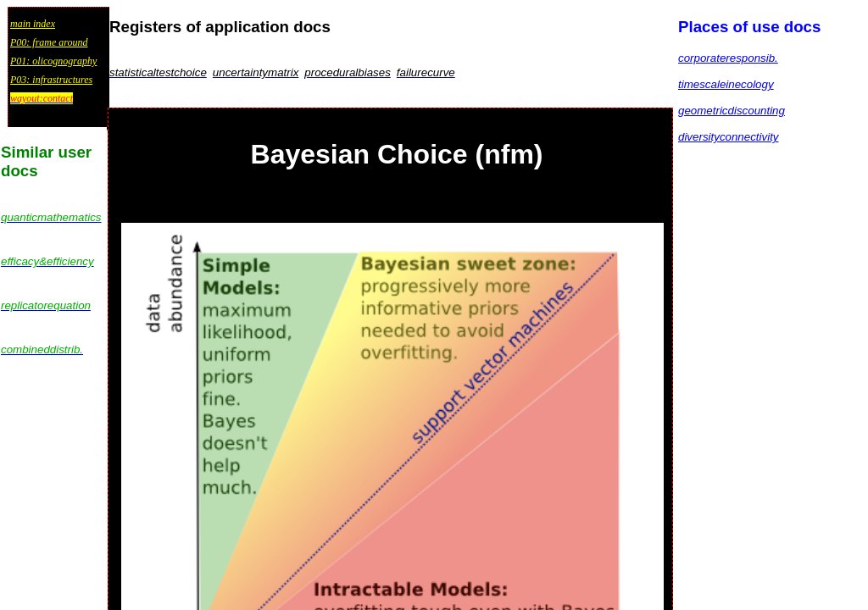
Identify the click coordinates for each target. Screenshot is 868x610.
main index (33, 24)
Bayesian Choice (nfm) (397, 154)
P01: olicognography (53, 61)
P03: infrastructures (51, 80)
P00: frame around (49, 42)
